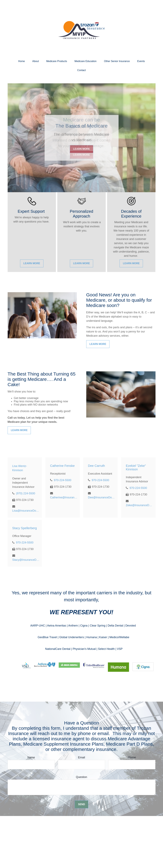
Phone (132, 757)
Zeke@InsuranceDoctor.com (139, 505)
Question (81, 777)
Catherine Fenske (62, 466)
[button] (22, 61)
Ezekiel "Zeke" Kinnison (136, 468)
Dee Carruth (96, 466)
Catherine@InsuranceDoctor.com (64, 497)
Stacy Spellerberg (25, 528)
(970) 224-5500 (26, 493)
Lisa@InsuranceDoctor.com (26, 511)
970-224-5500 (63, 480)
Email (81, 757)
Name (31, 757)
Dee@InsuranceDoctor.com (102, 497)
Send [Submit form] (81, 804)
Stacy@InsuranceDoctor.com (26, 560)
